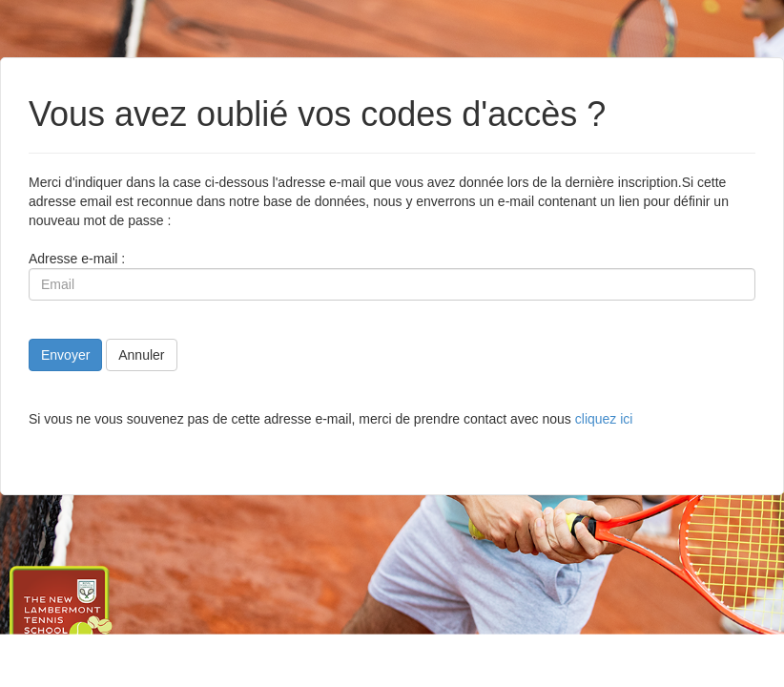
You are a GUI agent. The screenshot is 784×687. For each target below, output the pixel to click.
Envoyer (65, 355)
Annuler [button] (141, 355)
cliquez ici (604, 419)
